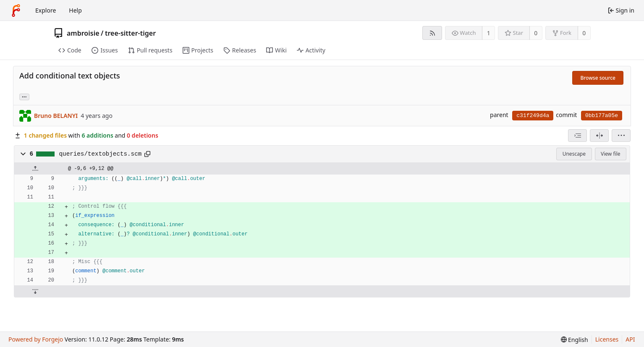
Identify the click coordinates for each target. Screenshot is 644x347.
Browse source (598, 78)
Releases (240, 50)
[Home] (16, 10)
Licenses (607, 339)
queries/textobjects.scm (101, 154)
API (630, 339)
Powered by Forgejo (36, 339)
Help (75, 10)
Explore (46, 10)
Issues (105, 50)
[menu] (621, 136)
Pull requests (150, 50)
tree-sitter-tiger (130, 33)
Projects (198, 50)
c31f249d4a (533, 116)
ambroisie (83, 33)
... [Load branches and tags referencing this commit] (24, 96)
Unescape (574, 154)
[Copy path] (147, 154)
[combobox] (577, 136)
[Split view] (599, 136)
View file (610, 154)
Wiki (276, 50)
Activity (311, 50)
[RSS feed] (432, 33)
